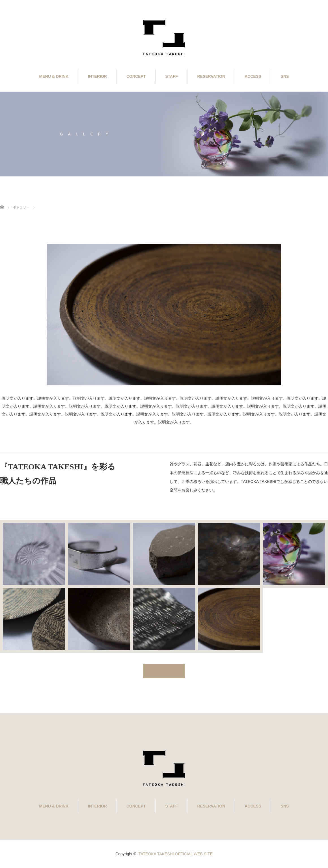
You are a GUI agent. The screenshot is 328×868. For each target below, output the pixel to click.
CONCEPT (136, 76)
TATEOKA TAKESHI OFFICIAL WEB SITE (176, 854)
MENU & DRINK (54, 76)
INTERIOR (97, 76)
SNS (285, 76)
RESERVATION (211, 76)
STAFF (171, 76)
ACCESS (253, 76)
